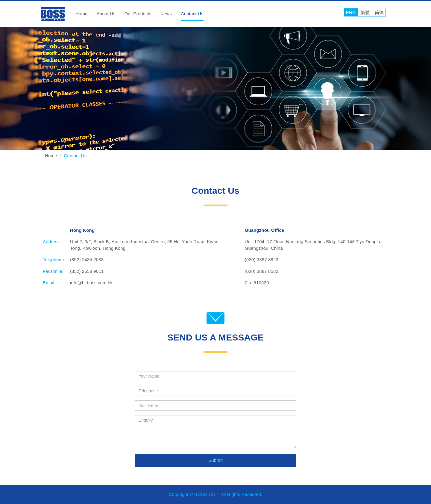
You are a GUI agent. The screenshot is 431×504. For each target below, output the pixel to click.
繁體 (365, 12)
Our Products (138, 14)
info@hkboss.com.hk (91, 283)
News (166, 14)
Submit (215, 460)
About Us (106, 14)
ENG (351, 12)
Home (82, 14)
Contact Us (192, 14)
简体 (379, 12)
